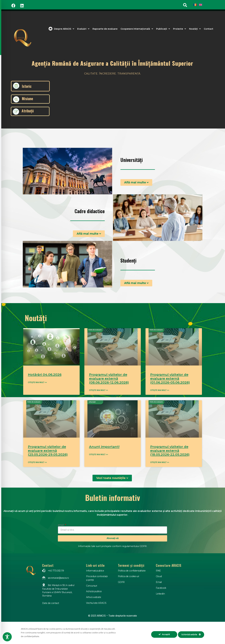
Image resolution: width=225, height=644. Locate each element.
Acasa (50, 29)
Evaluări (83, 29)
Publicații (163, 29)
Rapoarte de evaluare (105, 29)
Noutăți (195, 29)
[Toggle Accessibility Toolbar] (7, 637)
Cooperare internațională (137, 29)
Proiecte (180, 29)
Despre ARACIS (64, 29)
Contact (209, 29)
